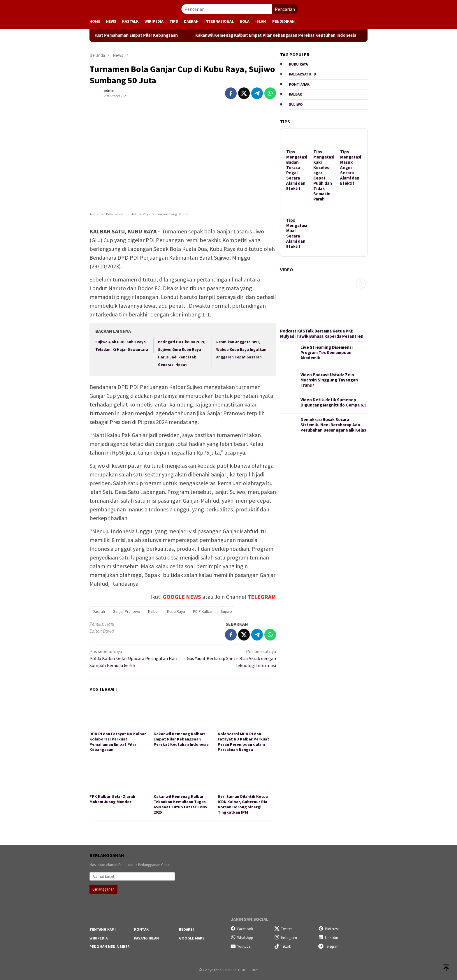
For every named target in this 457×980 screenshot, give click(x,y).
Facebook (242, 929)
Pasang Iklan (146, 938)
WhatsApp (242, 938)
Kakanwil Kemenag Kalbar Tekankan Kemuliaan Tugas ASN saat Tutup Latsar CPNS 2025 (180, 804)
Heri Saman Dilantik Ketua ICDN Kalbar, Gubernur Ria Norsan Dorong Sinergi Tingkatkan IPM (243, 804)
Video (286, 270)
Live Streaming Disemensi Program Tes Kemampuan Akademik (327, 353)
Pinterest (328, 929)
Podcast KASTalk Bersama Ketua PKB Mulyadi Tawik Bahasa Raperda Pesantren (322, 334)
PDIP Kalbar (203, 611)
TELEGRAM (262, 597)
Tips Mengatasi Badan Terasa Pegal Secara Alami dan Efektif (297, 170)
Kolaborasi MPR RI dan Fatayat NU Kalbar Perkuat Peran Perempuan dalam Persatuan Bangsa (244, 742)
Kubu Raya (176, 611)
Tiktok (283, 946)
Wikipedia (99, 938)
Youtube (240, 946)
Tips (285, 122)
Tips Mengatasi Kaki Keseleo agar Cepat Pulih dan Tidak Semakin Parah (324, 175)
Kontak (141, 929)
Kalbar (154, 611)
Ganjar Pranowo (126, 611)
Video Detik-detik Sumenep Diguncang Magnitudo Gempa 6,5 (334, 402)
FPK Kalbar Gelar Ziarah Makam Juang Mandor (112, 799)
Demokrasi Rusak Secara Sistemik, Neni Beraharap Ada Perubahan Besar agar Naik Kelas (333, 425)
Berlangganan (103, 889)
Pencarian (285, 9)
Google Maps (192, 938)
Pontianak (299, 84)
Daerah (99, 611)
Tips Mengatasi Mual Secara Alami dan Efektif (297, 233)
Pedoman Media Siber (110, 947)
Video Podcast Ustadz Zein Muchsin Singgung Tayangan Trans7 (329, 380)
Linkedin (328, 938)
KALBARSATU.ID (303, 74)
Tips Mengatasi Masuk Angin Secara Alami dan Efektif (351, 168)
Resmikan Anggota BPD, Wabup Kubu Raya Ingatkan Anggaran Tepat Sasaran (241, 350)
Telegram (329, 946)
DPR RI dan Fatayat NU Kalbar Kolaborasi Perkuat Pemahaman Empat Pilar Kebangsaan (136, 35)
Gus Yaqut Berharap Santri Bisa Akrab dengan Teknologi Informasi (231, 658)
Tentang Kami (103, 929)
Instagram (286, 938)
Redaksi (186, 929)
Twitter (283, 929)
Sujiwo (226, 611)
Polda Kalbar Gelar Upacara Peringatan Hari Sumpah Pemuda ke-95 (134, 658)
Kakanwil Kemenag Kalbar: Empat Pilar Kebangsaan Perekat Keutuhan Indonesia (320, 35)
